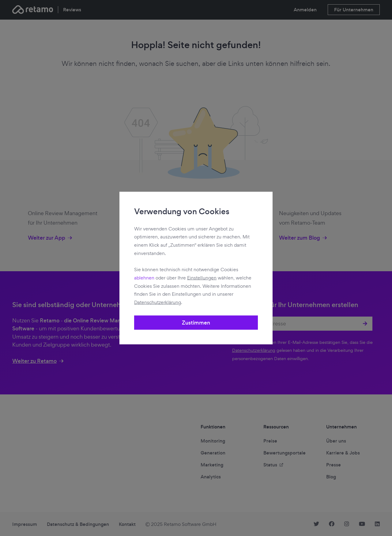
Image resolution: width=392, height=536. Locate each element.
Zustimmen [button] (196, 323)
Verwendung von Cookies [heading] (182, 211)
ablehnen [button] (144, 278)
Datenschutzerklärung (158, 302)
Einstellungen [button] (202, 278)
